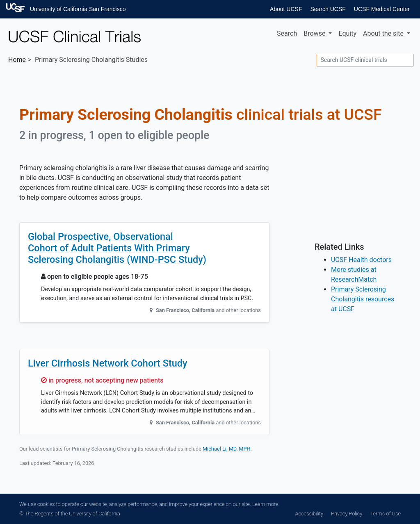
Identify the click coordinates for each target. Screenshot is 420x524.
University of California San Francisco (78, 9)
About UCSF (286, 9)
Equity (347, 33)
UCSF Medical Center (382, 9)
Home (17, 60)
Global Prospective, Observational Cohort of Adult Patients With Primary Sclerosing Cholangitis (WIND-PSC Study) (117, 248)
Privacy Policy (347, 514)
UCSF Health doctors (361, 260)
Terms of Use (386, 514)
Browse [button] (315, 33)
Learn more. (266, 504)
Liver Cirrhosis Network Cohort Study (108, 363)
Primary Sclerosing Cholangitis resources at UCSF (363, 299)
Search (287, 33)
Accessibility (309, 514)
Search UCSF (328, 9)
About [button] (384, 33)
